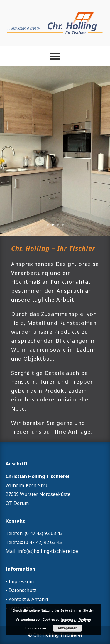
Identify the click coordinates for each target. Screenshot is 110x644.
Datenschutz (22, 590)
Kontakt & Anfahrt (28, 599)
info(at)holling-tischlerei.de (48, 551)
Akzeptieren (67, 628)
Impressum (21, 581)
